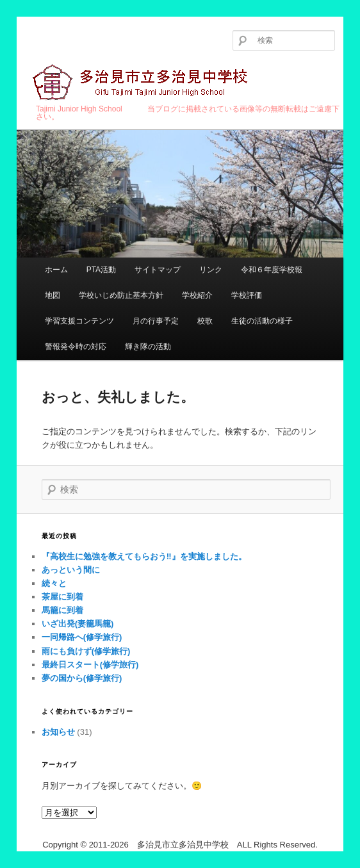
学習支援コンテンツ (79, 321)
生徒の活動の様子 (262, 321)
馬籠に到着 (62, 610)
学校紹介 (197, 295)
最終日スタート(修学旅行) (90, 665)
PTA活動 (101, 270)
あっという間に (71, 570)
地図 (53, 295)
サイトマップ (158, 270)
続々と (54, 583)
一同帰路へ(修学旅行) (82, 637)
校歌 (205, 321)
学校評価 (247, 295)
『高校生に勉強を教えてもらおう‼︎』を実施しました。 (144, 556)
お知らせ (58, 732)
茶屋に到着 (62, 597)
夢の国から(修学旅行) (82, 678)
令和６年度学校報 (272, 270)
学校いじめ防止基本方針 (121, 295)
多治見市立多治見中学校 (142, 83)
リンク (211, 270)
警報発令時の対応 (76, 347)
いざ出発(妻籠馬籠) (78, 624)
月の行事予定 (156, 321)
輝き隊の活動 (148, 347)
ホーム (56, 270)
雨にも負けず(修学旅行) (86, 651)
